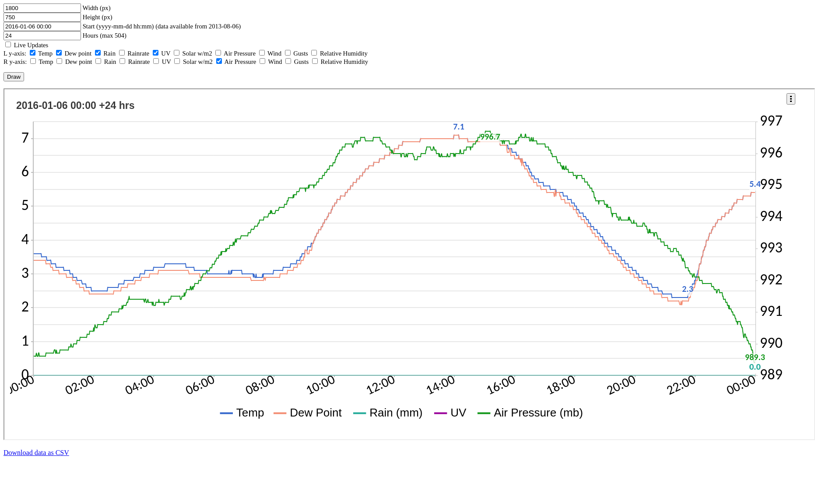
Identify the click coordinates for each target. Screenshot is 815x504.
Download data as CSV (36, 453)
